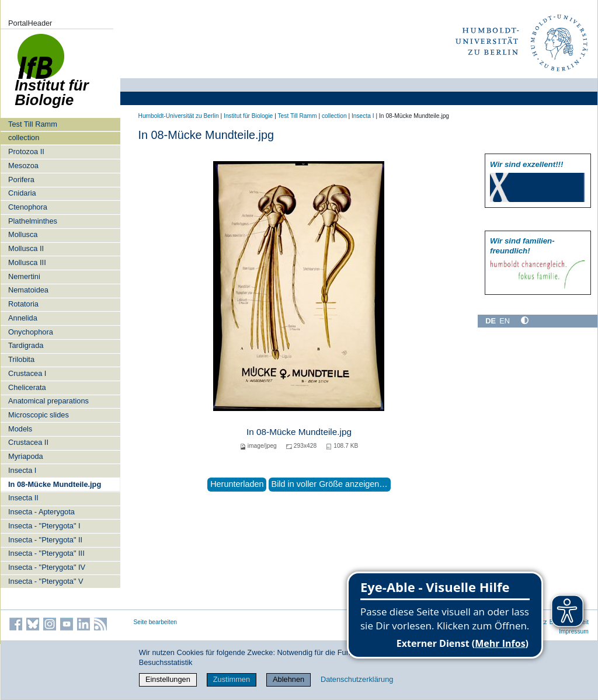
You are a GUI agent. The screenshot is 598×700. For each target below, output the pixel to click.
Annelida (23, 318)
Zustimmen (232, 679)
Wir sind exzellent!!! (526, 164)
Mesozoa (23, 166)
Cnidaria (22, 193)
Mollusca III (27, 262)
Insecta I (22, 470)
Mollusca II (26, 248)
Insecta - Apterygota (41, 512)
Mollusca (23, 234)
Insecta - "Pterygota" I (44, 526)
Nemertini (24, 276)
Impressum (574, 631)
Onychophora (31, 332)
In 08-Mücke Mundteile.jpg (55, 484)
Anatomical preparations (48, 401)
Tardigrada (26, 345)
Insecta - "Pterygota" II (45, 540)
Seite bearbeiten (156, 622)
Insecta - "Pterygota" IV (47, 567)
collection (24, 137)
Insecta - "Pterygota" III (46, 553)
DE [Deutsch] (491, 321)
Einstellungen (168, 679)
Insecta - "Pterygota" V (46, 581)
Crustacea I (27, 373)
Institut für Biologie (248, 116)
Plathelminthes (33, 221)
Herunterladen (237, 484)
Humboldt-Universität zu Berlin (179, 116)
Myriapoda (26, 456)
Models (20, 429)
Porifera (21, 180)
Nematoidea (28, 290)
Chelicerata (27, 387)
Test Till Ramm (33, 124)
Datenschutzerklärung (357, 679)
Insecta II (23, 498)
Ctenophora (28, 207)
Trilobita (21, 359)
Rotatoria (23, 304)
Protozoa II (26, 152)
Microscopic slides (39, 415)
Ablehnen (288, 679)
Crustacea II (28, 442)
